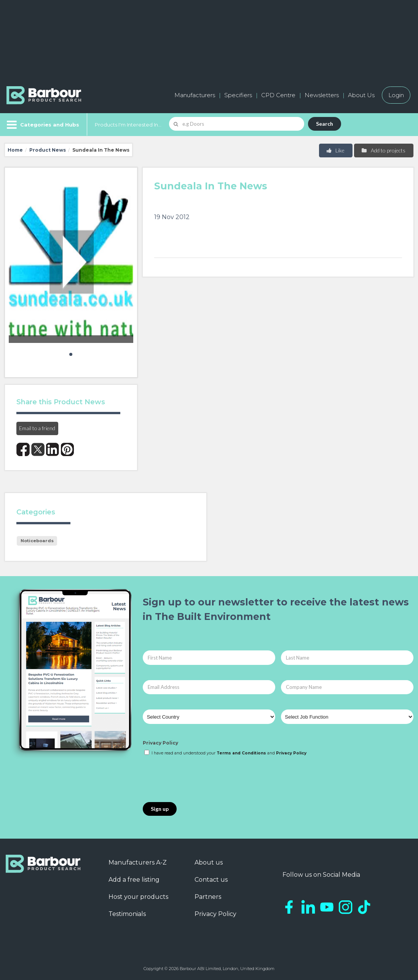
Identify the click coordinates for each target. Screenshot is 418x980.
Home (15, 150)
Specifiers (238, 95)
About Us (361, 95)
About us (209, 862)
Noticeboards (37, 541)
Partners (208, 897)
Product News (48, 150)
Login (396, 95)
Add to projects (383, 150)
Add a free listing (134, 880)
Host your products (138, 897)
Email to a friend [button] (37, 428)
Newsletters (322, 95)
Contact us (211, 880)
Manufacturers (195, 95)
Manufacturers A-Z (138, 862)
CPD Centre (278, 95)
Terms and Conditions (241, 753)
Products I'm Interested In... (128, 125)
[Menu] (42, 125)
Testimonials (127, 914)
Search (325, 124)
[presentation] (201, 780)
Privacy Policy (160, 743)
